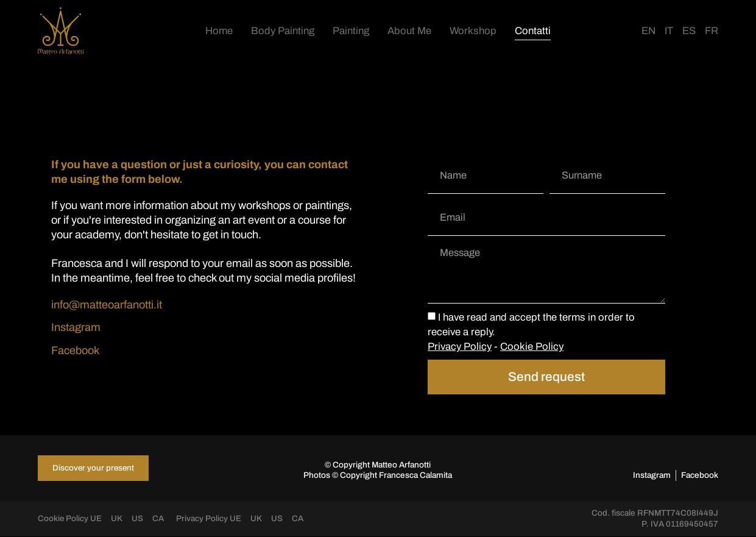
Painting (351, 31)
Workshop (473, 31)
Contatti (533, 31)
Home (219, 31)
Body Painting (283, 31)
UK (117, 520)
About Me (409, 31)
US (138, 520)
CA (159, 520)
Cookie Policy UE (70, 520)
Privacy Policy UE (209, 520)
